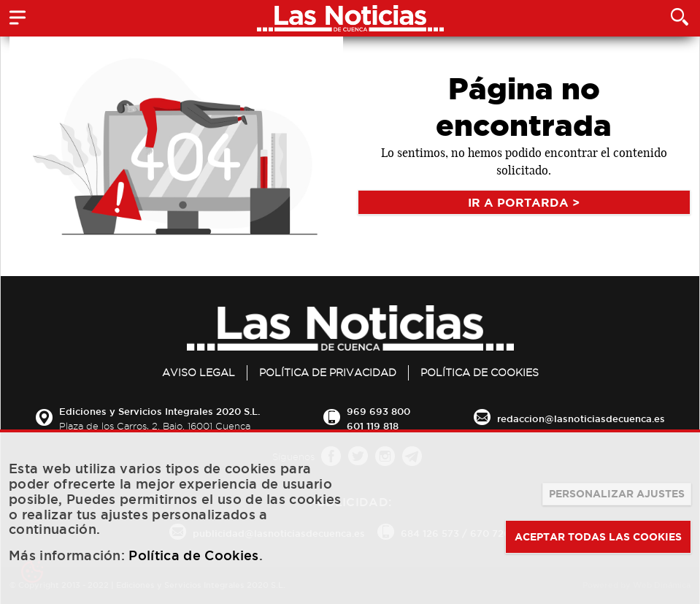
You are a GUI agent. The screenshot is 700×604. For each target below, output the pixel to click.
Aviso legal (199, 372)
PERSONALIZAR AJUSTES (617, 494)
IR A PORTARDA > (524, 202)
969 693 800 (378, 411)
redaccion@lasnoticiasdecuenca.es (581, 418)
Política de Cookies (480, 372)
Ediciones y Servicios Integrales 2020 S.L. (159, 411)
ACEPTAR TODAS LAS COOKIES (598, 537)
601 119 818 (373, 426)
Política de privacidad (328, 372)
